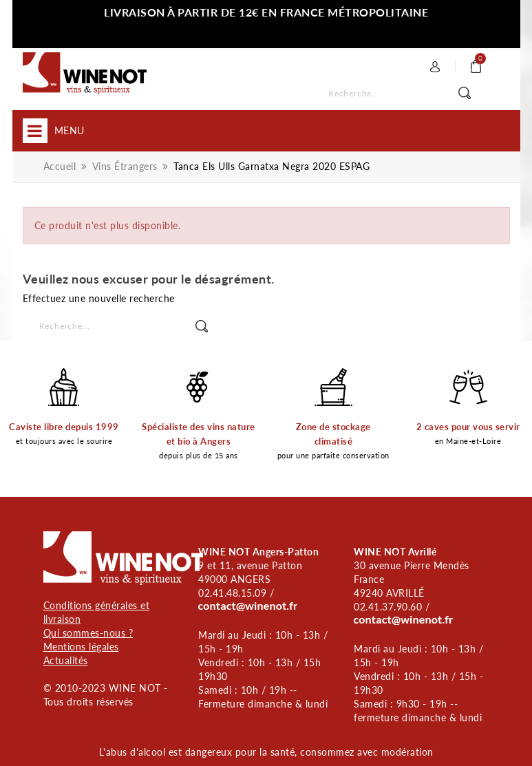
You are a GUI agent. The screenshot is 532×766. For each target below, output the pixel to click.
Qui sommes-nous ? (88, 633)
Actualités (66, 660)
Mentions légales (81, 647)
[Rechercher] (408, 94)
